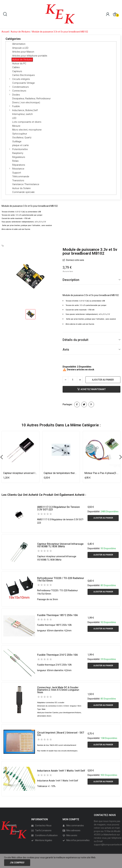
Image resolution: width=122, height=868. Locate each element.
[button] (10, 79)
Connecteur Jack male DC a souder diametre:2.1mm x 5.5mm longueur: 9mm (58, 690)
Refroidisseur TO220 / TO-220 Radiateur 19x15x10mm (61, 579)
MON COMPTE (71, 819)
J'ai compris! (17, 863)
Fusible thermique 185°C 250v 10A (57, 615)
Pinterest (91, 404)
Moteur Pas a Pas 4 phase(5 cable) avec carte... (102, 473)
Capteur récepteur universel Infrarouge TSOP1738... (20, 473)
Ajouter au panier (103, 380)
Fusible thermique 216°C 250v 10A (57, 655)
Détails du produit (75, 340)
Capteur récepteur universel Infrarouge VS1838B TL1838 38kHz (60, 545)
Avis (66, 349)
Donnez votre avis (75, 260)
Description (71, 280)
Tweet (84, 404)
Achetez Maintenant (91, 389)
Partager (77, 404)
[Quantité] (73, 380)
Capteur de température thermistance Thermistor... (61, 473)
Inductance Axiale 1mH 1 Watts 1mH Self (61, 771)
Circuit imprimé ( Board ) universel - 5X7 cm (61, 734)
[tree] (61, 118)
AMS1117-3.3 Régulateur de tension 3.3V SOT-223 (58, 508)
